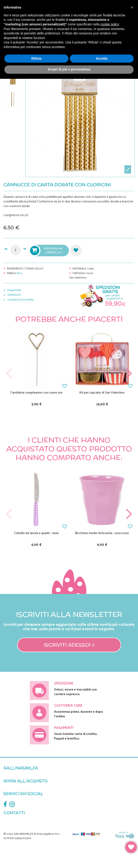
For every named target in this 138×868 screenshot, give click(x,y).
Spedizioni (14, 294)
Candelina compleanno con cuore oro (36, 392)
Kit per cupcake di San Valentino (102, 392)
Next (129, 374)
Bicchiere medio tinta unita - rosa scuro (102, 533)
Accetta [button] (102, 58)
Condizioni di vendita (21, 299)
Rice (19, 273)
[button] (132, 7)
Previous (9, 374)
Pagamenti (14, 290)
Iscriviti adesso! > (69, 645)
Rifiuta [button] (36, 58)
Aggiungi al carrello (47, 251)
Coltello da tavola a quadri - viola (36, 533)
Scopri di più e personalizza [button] (69, 69)
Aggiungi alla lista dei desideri (76, 251)
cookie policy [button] (110, 24)
